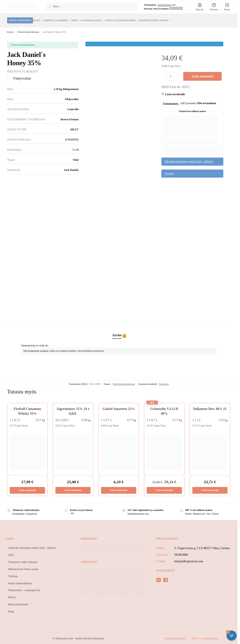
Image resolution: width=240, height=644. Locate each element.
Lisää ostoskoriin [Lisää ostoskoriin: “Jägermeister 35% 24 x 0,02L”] (73, 486)
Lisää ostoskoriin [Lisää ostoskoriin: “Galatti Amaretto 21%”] (119, 486)
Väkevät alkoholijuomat (28, 28)
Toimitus (214, 7)
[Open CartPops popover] (232, 636)
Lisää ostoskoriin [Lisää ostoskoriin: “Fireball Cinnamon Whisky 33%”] (27, 486)
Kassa (227, 7)
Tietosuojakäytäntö (175, 634)
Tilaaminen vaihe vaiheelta (23, 558)
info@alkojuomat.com (189, 557)
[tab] (119, 328)
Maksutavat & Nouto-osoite (23, 565)
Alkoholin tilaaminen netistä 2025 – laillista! (189, 157)
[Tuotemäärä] (171, 72)
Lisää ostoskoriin (202, 72)
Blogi (11, 607)
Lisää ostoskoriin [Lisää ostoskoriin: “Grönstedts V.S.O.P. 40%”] (164, 486)
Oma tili (200, 7)
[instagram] (159, 577)
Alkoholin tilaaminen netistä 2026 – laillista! (32, 544)
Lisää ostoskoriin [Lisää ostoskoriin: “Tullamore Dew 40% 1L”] (210, 486)
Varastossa (164, 380)
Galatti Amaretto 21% (119, 405)
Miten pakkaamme (18, 600)
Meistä (12, 593)
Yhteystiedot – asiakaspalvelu (24, 586)
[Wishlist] (175, 90)
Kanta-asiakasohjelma (20, 579)
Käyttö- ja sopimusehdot (205, 634)
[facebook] (166, 577)
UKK (11, 551)
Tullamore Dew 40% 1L (210, 405)
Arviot (117, 331)
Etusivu (10, 28)
